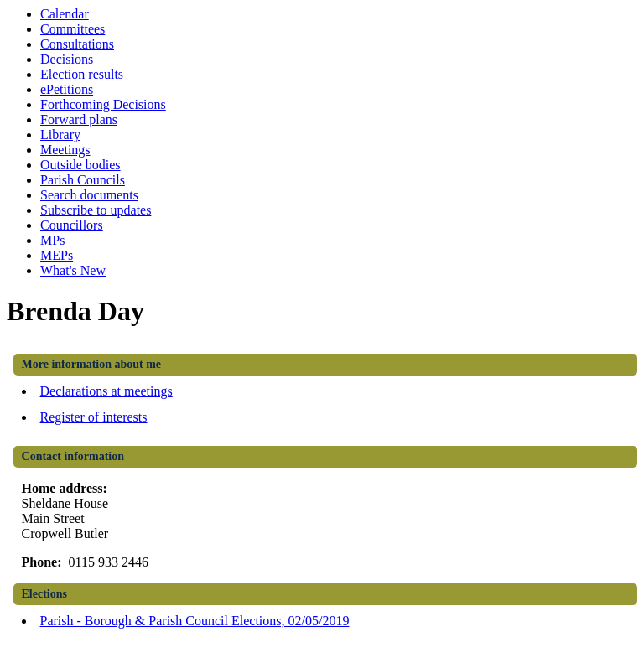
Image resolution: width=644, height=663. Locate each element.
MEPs (57, 255)
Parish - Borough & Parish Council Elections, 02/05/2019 (195, 621)
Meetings (65, 150)
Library (60, 135)
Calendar (65, 14)
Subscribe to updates (96, 210)
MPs (52, 240)
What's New (73, 270)
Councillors (72, 225)
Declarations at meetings (106, 391)
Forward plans (79, 119)
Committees (73, 29)
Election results (82, 74)
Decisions (67, 59)
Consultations (77, 44)
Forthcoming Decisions (103, 104)
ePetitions (67, 89)
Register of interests (94, 417)
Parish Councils (83, 180)
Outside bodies (80, 165)
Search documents (89, 195)
